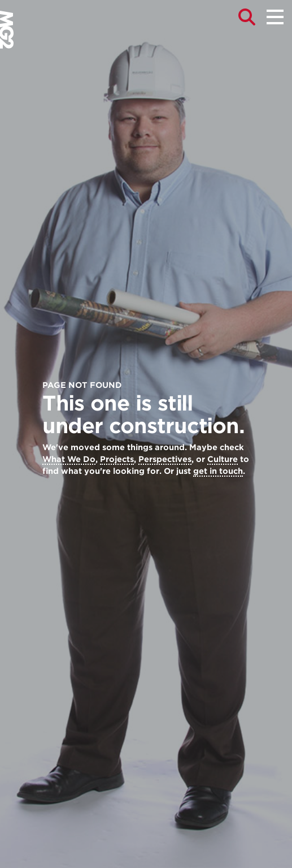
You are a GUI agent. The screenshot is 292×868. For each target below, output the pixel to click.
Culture (223, 459)
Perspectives (165, 459)
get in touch (218, 471)
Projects (117, 459)
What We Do (69, 459)
